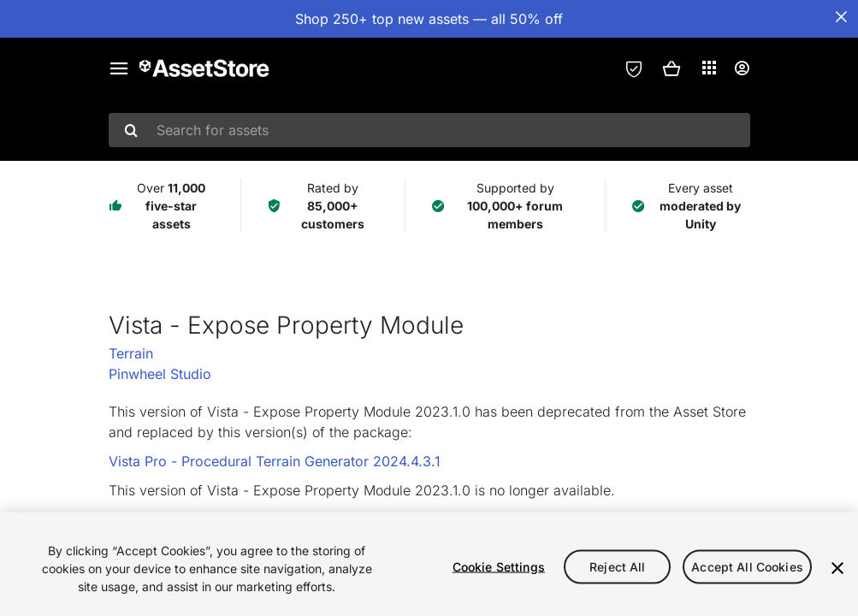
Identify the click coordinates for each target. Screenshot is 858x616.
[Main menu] (119, 68)
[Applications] (709, 68)
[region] (429, 564)
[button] (672, 68)
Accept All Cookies (747, 566)
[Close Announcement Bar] (841, 17)
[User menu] (742, 68)
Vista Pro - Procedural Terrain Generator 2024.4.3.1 (275, 461)
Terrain (131, 353)
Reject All (617, 566)
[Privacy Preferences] (634, 68)
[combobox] (429, 130)
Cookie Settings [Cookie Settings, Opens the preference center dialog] (499, 566)
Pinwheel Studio (160, 374)
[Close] (837, 568)
